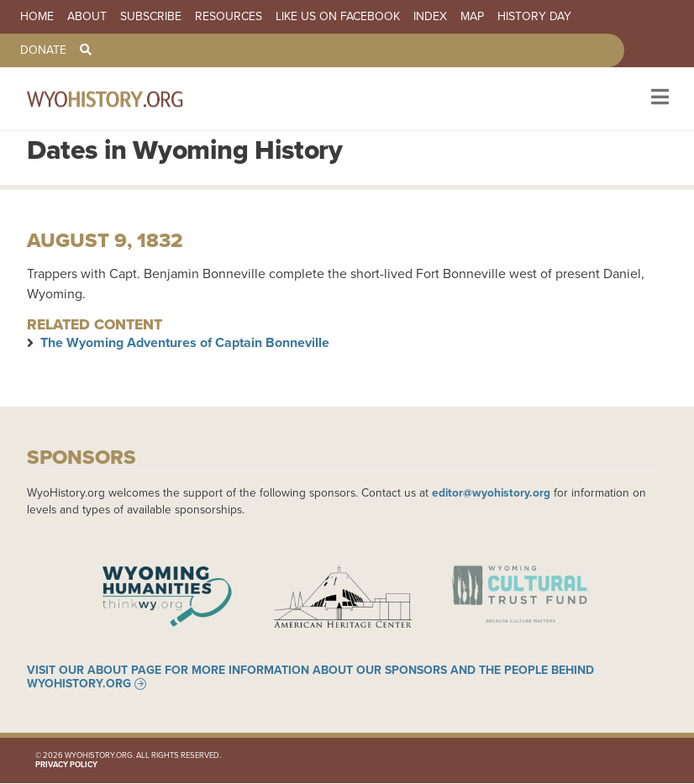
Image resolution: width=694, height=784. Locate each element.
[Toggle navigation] (658, 99)
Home (37, 17)
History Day (534, 17)
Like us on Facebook (338, 17)
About (87, 17)
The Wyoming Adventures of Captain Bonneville (185, 342)
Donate (43, 50)
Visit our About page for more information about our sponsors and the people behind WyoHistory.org (310, 677)
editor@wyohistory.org (491, 492)
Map (472, 17)
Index (430, 17)
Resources (229, 17)
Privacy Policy (66, 765)
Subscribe (151, 17)
